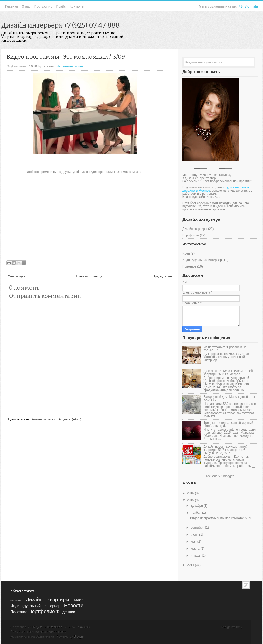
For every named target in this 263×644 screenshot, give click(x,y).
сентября (198, 528)
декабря (197, 506)
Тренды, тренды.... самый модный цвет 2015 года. (228, 424)
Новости (74, 605)
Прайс (61, 6)
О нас (26, 6)
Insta (254, 6)
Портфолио (43, 6)
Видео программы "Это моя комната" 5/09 (66, 57)
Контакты (77, 6)
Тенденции (66, 612)
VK (247, 6)
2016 (191, 493)
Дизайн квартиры (195, 229)
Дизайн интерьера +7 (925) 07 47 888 (61, 25)
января (196, 556)
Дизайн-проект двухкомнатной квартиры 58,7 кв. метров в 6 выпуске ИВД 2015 (226, 450)
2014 (191, 565)
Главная (12, 6)
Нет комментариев (70, 66)
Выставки (16, 600)
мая (194, 542)
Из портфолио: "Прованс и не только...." (225, 349)
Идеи (186, 253)
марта (196, 549)
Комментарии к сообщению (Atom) (56, 419)
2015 (191, 500)
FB (241, 6)
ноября (196, 513)
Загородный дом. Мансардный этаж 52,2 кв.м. (230, 398)
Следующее (17, 276)
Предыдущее (162, 276)
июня (195, 535)
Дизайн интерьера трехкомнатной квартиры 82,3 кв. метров (228, 373)
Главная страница (89, 276)
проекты (219, 209)
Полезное (189, 266)
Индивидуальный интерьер (202, 260)
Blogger (228, 476)
